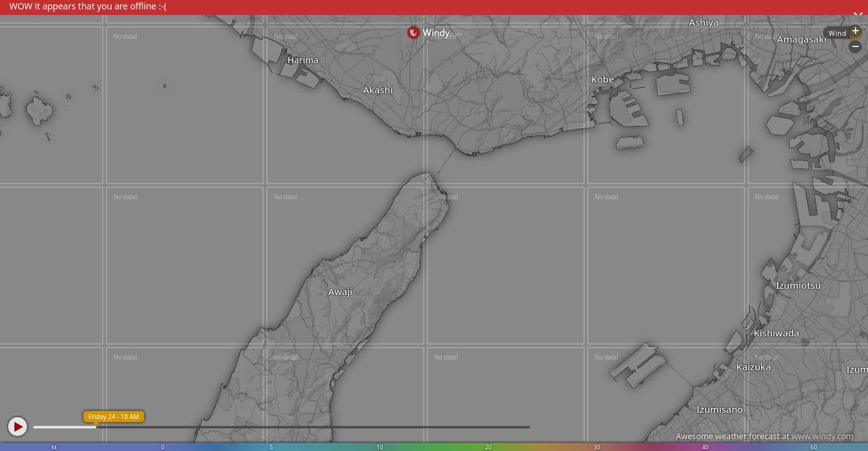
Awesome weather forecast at (765, 436)
